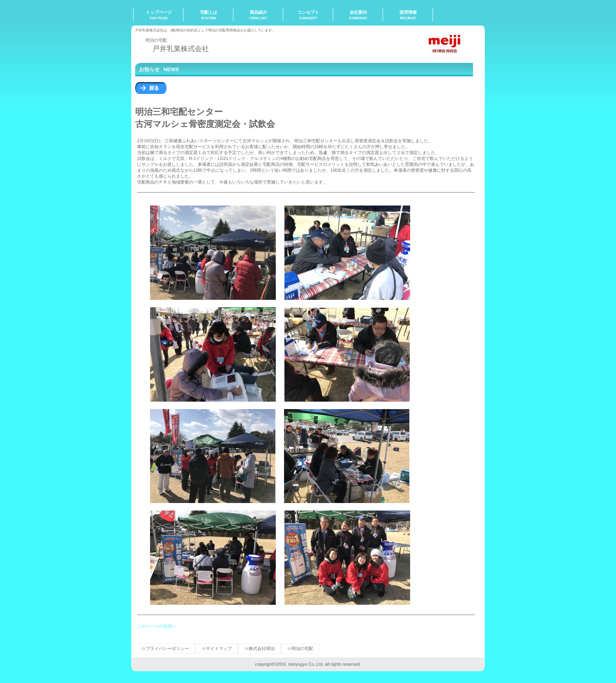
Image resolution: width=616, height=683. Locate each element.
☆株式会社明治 (259, 648)
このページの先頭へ (157, 626)
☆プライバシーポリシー (165, 648)
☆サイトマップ (217, 648)
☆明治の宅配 (300, 648)
